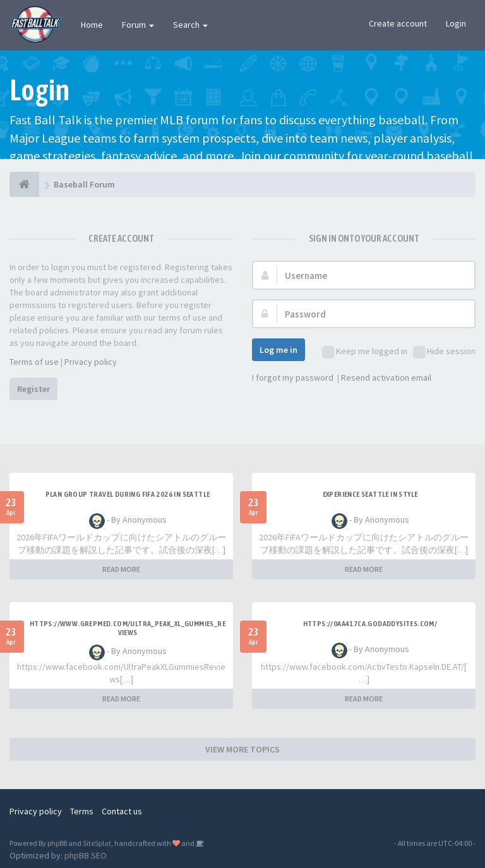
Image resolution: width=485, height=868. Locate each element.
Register (33, 389)
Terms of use (34, 362)
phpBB (57, 843)
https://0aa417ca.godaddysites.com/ (370, 624)
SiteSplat (97, 843)
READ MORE (121, 569)
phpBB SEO (86, 855)
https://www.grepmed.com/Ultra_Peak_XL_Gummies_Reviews (128, 628)
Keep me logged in (365, 352)
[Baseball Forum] (24, 184)
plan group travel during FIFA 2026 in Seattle (128, 494)
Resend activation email (386, 378)
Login (456, 23)
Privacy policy (91, 362)
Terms (82, 811)
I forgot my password (293, 378)
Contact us (122, 811)
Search (190, 25)
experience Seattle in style (370, 494)
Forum (138, 25)
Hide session (444, 352)
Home (92, 25)
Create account (398, 23)
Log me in (278, 350)
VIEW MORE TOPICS (242, 749)
